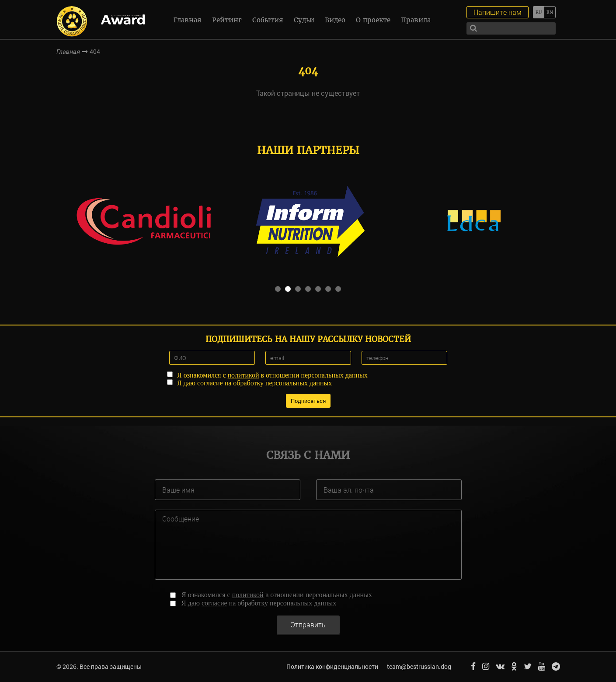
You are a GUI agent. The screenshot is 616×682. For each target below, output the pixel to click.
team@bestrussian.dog (419, 666)
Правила (416, 20)
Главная (188, 20)
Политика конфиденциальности (332, 666)
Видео (335, 20)
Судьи (304, 20)
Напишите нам (498, 12)
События (268, 20)
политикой (244, 375)
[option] (143, 220)
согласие (210, 383)
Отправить (308, 624)
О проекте (373, 20)
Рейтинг (227, 20)
